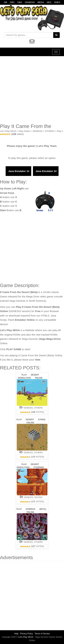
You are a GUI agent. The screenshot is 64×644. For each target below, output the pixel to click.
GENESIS (30, 2)
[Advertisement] (32, 90)
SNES (57, 2)
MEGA (41, 2)
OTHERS (50, 131)
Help (16, 634)
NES (49, 2)
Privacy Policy (27, 634)
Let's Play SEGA (8, 131)
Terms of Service (42, 634)
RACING (38, 497)
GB (6, 2)
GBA (20, 2)
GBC (12, 2)
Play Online (24, 131)
